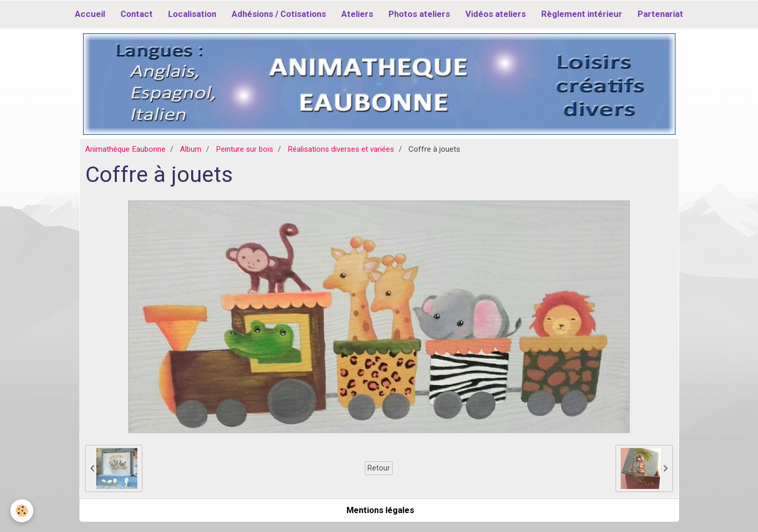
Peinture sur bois (244, 149)
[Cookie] (22, 511)
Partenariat (660, 14)
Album (191, 149)
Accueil (90, 14)
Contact (137, 14)
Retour (379, 468)
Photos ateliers (419, 14)
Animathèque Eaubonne (125, 149)
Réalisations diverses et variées (341, 149)
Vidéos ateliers (496, 14)
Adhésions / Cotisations (279, 14)
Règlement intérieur (582, 14)
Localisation (192, 14)
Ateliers (357, 14)
